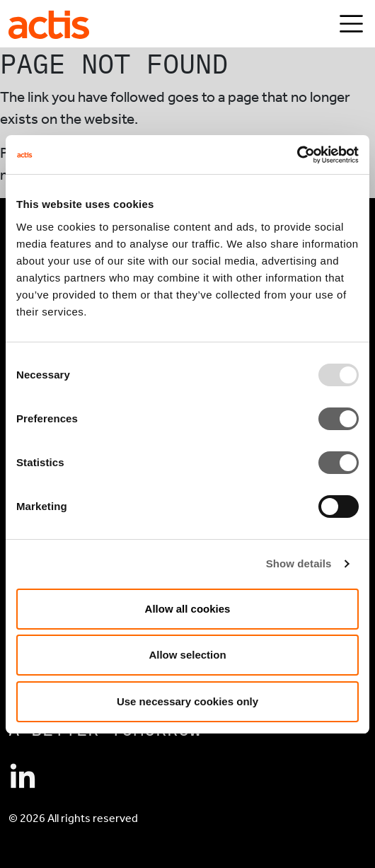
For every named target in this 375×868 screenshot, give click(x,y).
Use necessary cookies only (187, 701)
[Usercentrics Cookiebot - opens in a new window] (297, 155)
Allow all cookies (188, 609)
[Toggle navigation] (351, 24)
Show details (299, 563)
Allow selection (187, 655)
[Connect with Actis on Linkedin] (23, 777)
